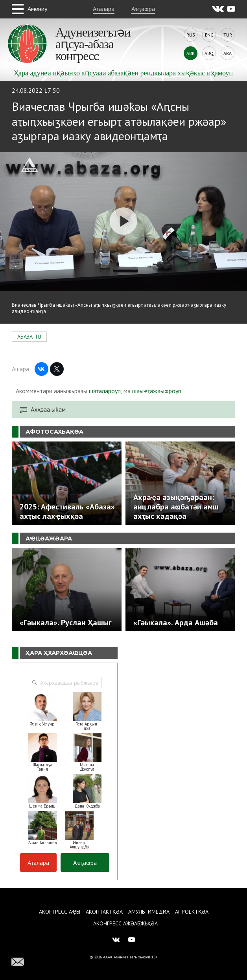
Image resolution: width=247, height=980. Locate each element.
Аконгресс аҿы (60, 912)
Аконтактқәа (104, 912)
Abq (209, 53)
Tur (228, 35)
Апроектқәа (192, 912)
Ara (228, 53)
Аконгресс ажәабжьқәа (125, 923)
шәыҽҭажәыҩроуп (157, 391)
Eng (209, 35)
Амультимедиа (149, 912)
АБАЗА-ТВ (29, 337)
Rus (191, 35)
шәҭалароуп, (105, 391)
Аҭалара (104, 9)
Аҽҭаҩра (143, 9)
